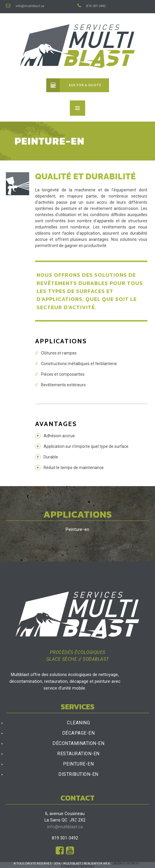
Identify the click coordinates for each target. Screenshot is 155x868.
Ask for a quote (74, 85)
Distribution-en (78, 774)
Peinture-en (79, 764)
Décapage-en (79, 733)
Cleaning (78, 723)
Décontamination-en (78, 743)
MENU (77, 108)
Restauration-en (78, 754)
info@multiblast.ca (25, 6)
